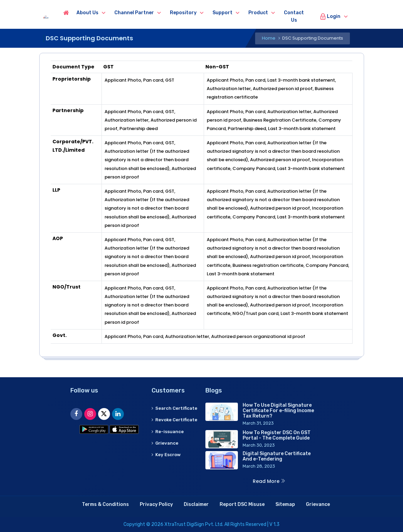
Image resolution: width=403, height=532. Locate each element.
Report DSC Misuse (242, 504)
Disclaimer (196, 504)
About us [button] (108, 13)
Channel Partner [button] (155, 13)
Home (269, 38)
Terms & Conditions (105, 504)
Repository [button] (204, 13)
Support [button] (243, 13)
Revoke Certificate (165, 431)
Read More (269, 481)
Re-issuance (168, 446)
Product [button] (279, 13)
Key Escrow (167, 470)
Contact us (315, 16)
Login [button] (351, 17)
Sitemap (285, 504)
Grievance (165, 458)
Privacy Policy (156, 504)
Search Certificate (165, 412)
